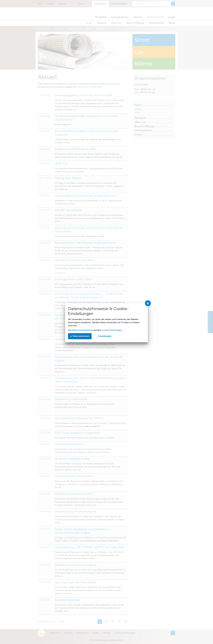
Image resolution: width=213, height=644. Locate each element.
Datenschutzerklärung (82, 330)
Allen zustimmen (80, 336)
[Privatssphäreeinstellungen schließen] (148, 303)
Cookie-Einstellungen (112, 330)
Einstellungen (105, 336)
